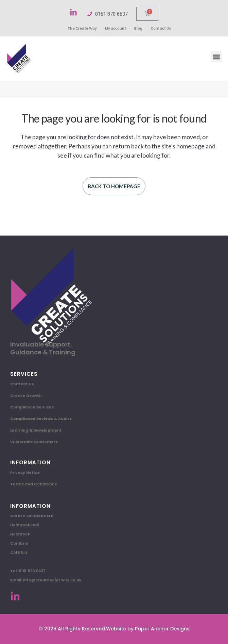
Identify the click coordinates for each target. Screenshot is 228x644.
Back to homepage (114, 186)
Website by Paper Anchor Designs (148, 629)
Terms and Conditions (34, 484)
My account (116, 28)
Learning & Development (36, 430)
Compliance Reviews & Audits (41, 419)
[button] (216, 57)
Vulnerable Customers (34, 442)
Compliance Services (32, 407)
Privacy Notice (25, 472)
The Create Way (82, 28)
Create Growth (26, 396)
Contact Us (161, 28)
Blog (138, 28)
